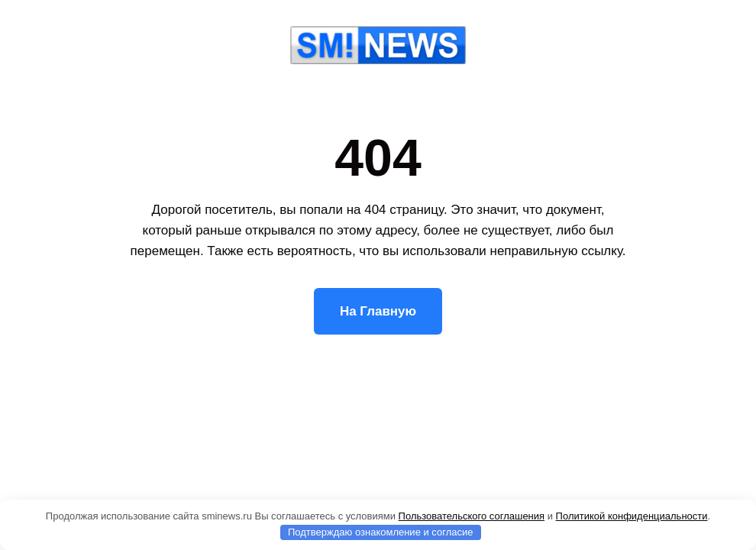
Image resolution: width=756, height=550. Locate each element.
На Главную (378, 311)
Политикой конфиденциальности (632, 516)
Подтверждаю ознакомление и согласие (381, 532)
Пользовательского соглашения (472, 516)
